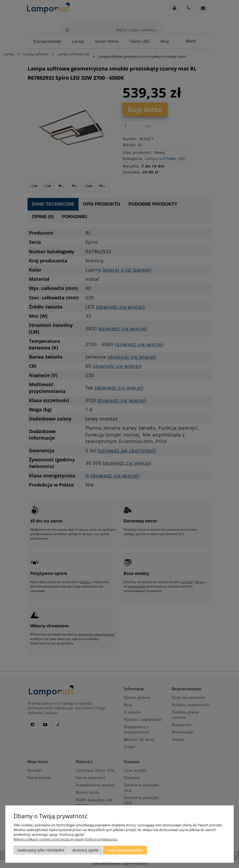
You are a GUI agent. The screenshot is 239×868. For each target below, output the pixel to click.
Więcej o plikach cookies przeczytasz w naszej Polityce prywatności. (66, 839)
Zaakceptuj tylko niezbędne (41, 850)
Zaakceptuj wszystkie (125, 850)
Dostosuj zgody (85, 850)
